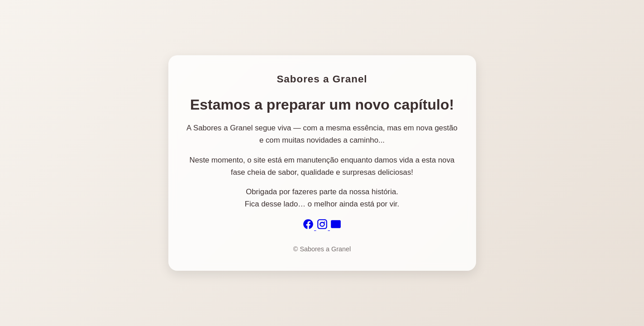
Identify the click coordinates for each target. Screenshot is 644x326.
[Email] (336, 228)
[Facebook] (309, 228)
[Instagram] (323, 228)
